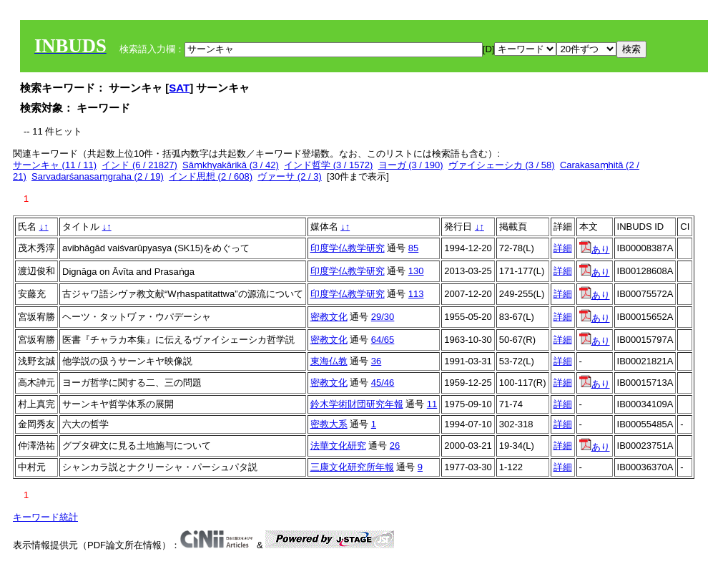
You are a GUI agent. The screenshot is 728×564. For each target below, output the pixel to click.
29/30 (383, 317)
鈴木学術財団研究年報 (357, 404)
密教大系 (329, 424)
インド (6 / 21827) (139, 165)
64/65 (383, 340)
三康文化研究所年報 (352, 467)
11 (432, 404)
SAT (179, 88)
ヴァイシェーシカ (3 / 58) (502, 165)
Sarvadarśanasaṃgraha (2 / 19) (98, 176)
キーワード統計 (45, 517)
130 (416, 271)
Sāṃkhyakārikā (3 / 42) (231, 165)
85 (413, 248)
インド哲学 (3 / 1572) (328, 165)
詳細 (563, 248)
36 (376, 361)
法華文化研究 (338, 446)
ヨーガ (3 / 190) (411, 165)
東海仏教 (329, 361)
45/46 (383, 383)
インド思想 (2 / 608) (211, 176)
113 (416, 294)
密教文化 (329, 317)
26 (395, 446)
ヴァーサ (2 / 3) (290, 176)
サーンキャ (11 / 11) (55, 165)
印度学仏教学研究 (348, 248)
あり (595, 249)
